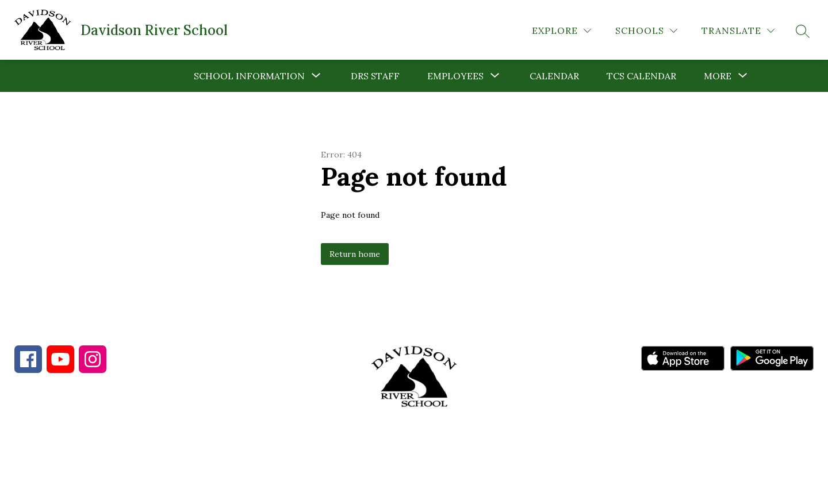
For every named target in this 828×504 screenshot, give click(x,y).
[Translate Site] (738, 31)
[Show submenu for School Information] (249, 76)
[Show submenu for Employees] (455, 76)
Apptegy (438, 487)
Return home (355, 254)
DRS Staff (375, 76)
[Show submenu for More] (718, 76)
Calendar (554, 76)
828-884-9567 (116, 442)
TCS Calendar (641, 76)
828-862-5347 (218, 442)
